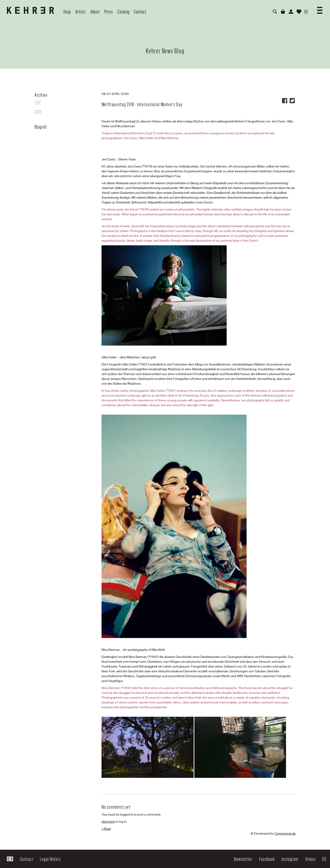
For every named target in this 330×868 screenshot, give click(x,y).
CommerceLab (285, 833)
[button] (320, 9)
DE (306, 11)
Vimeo (310, 859)
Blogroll (41, 127)
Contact (27, 859)
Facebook (267, 859)
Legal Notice (50, 859)
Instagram (290, 859)
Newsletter (243, 859)
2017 (38, 103)
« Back (106, 829)
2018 (38, 112)
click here (108, 822)
